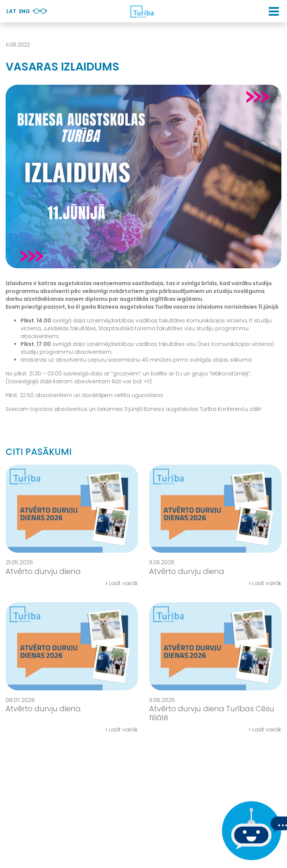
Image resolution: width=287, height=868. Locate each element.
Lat (11, 11)
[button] (274, 12)
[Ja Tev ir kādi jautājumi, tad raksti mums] (250, 831)
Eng (24, 11)
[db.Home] (142, 12)
